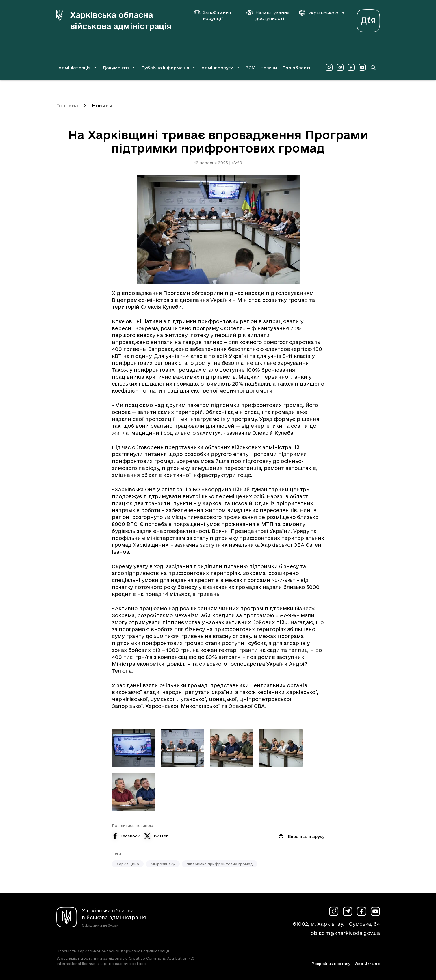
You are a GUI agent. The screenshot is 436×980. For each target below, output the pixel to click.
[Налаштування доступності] (268, 15)
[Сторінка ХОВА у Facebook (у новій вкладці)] (351, 68)
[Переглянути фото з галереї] (133, 748)
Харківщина (128, 864)
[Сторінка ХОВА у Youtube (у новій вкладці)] (362, 68)
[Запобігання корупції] (215, 15)
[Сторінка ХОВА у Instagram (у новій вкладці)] (329, 68)
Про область (297, 68)
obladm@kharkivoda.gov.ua (345, 933)
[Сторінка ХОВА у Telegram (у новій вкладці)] (340, 68)
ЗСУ (250, 68)
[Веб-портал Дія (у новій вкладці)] (368, 19)
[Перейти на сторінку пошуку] (373, 68)
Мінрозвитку (163, 864)
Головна (67, 106)
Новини (269, 68)
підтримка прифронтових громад (220, 864)
